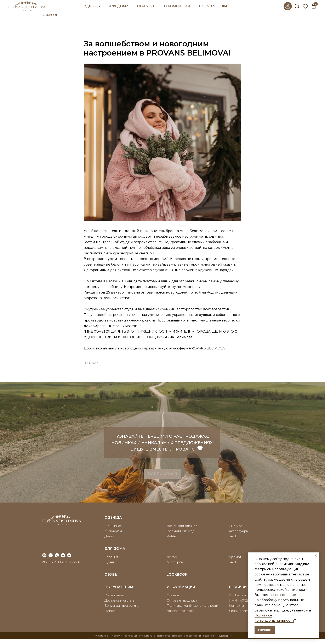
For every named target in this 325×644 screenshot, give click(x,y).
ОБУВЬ (111, 579)
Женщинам (113, 531)
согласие (288, 595)
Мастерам (175, 567)
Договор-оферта (180, 616)
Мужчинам (113, 536)
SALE (233, 541)
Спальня (111, 562)
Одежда (113, 522)
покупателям (119, 592)
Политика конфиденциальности (192, 610)
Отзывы (173, 600)
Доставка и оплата (119, 605)
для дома (115, 553)
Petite (171, 541)
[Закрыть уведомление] (316, 556)
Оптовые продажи (182, 605)
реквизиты (241, 592)
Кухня (109, 567)
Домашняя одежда (182, 531)
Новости (112, 616)
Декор (172, 562)
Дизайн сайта (240, 616)
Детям (110, 541)
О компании (114, 600)
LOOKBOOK (177, 579)
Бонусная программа (122, 610)
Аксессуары (239, 536)
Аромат (235, 562)
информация (181, 592)
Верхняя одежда (181, 536)
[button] (92, 6)
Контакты (236, 610)
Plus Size (236, 531)
